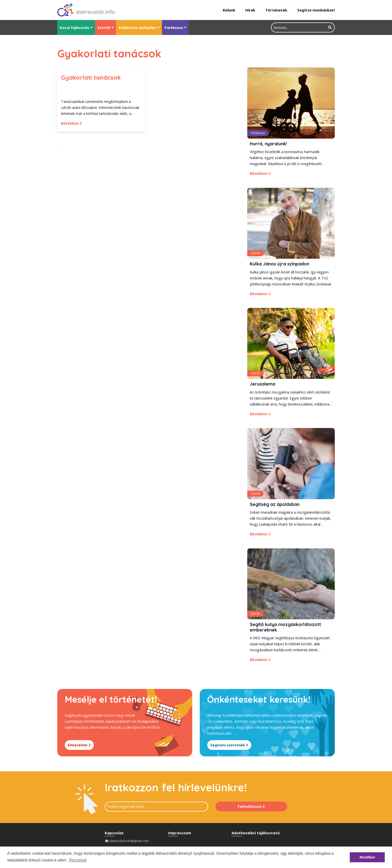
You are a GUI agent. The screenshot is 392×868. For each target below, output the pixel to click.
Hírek (250, 10)
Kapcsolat (114, 834)
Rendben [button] (367, 857)
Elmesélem (79, 747)
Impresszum (179, 834)
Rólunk (229, 10)
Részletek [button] (78, 860)
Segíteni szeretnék (230, 747)
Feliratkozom (251, 808)
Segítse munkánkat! (316, 10)
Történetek (276, 10)
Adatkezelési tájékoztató (256, 834)
